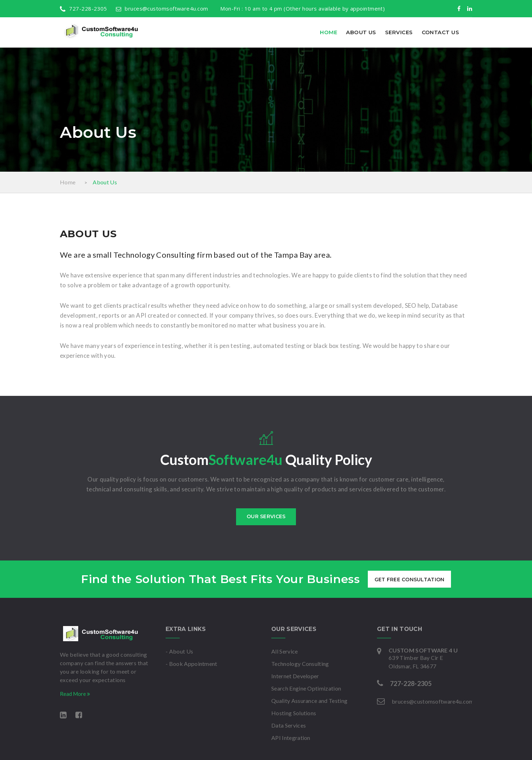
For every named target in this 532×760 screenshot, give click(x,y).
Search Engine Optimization (306, 688)
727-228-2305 (83, 8)
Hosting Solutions (294, 713)
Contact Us (441, 32)
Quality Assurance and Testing (309, 701)
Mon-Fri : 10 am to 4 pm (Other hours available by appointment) (301, 8)
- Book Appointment (191, 664)
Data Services (289, 725)
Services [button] (399, 32)
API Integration (291, 738)
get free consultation (410, 580)
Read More (75, 694)
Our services (266, 516)
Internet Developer (295, 676)
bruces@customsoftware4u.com (162, 8)
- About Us (179, 651)
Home (329, 32)
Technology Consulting (300, 664)
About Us (361, 32)
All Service (285, 651)
